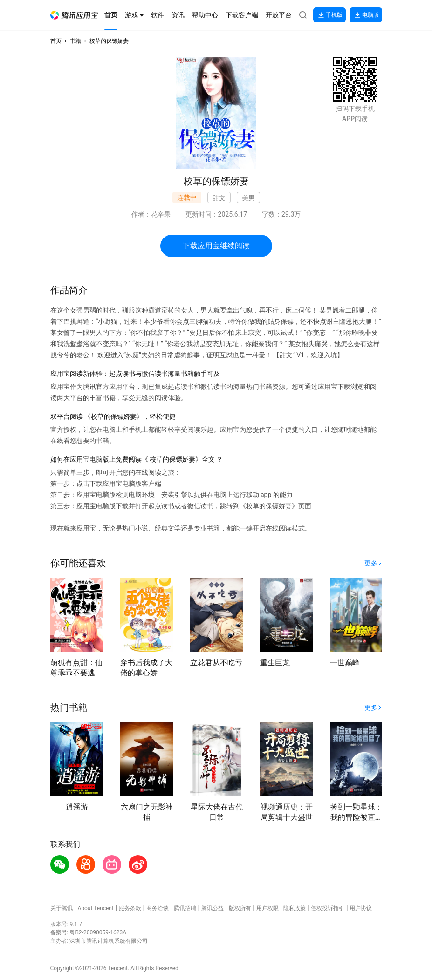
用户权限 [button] (267, 908)
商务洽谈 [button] (158, 908)
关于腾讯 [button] (62, 908)
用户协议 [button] (361, 908)
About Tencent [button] (95, 908)
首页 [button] (56, 41)
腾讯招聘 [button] (185, 908)
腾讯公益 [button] (213, 908)
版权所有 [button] (240, 908)
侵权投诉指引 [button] (328, 908)
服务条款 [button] (130, 908)
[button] (74, 15)
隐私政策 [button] (295, 908)
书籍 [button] (75, 41)
